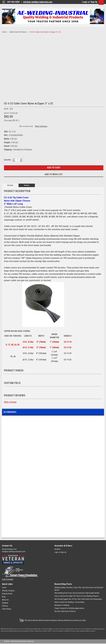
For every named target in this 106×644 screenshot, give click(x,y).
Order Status (7, 609)
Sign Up (94, 2)
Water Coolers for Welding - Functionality (69, 602)
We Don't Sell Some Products (65, 611)
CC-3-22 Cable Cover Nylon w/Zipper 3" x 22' (45, 32)
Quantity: (8, 160)
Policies (5, 606)
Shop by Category (8, 591)
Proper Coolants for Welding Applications (69, 608)
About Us (5, 600)
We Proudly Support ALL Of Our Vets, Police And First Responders (78, 599)
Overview (10, 185)
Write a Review (41, 126)
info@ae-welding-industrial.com (38, 2)
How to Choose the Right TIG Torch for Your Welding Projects (77, 596)
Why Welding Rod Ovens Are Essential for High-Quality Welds (77, 593)
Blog (4, 597)
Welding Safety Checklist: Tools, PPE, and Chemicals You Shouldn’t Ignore (79, 589)
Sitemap (31, 641)
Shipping (5, 603)
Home (4, 32)
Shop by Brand (7, 594)
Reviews (27, 185)
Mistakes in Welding (62, 605)
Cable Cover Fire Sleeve (18, 32)
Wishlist (57, 549)
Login (85, 2)
